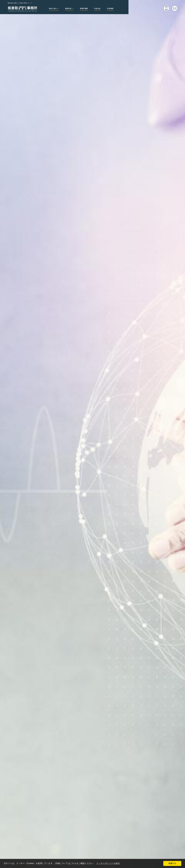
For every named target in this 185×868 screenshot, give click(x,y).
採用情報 (118, 9)
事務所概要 (89, 9)
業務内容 (71, 9)
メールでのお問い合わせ (175, 8)
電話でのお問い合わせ (166, 8)
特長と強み (54, 9)
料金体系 (104, 9)
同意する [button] (172, 863)
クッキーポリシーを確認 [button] (109, 863)
